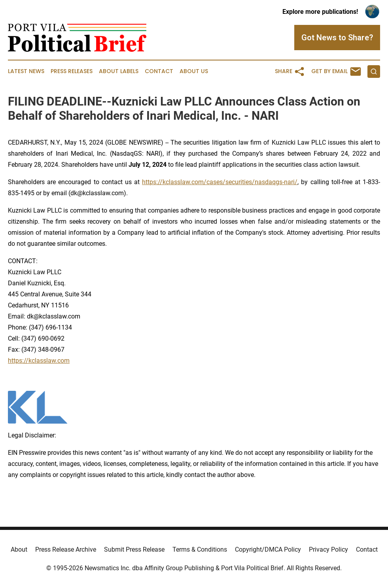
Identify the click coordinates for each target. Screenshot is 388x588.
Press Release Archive (66, 549)
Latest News (26, 71)
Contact (159, 71)
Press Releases (72, 71)
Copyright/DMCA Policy (268, 549)
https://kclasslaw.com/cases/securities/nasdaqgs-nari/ (220, 182)
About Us (194, 71)
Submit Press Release (134, 549)
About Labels (119, 71)
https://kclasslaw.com (39, 361)
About (19, 549)
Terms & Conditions (200, 549)
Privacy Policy (328, 549)
